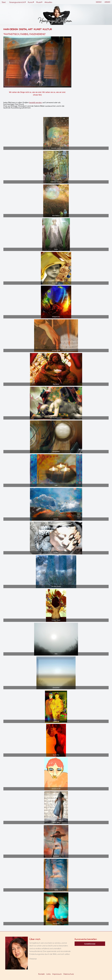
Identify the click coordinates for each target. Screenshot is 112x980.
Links (49, 974)
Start (4, 2)
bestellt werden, (36, 102)
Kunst (30, 2)
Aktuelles (48, 2)
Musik (39, 2)
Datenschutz (69, 974)
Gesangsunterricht (17, 2)
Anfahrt (107, 2)
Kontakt (99, 2)
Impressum (57, 974)
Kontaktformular (90, 944)
